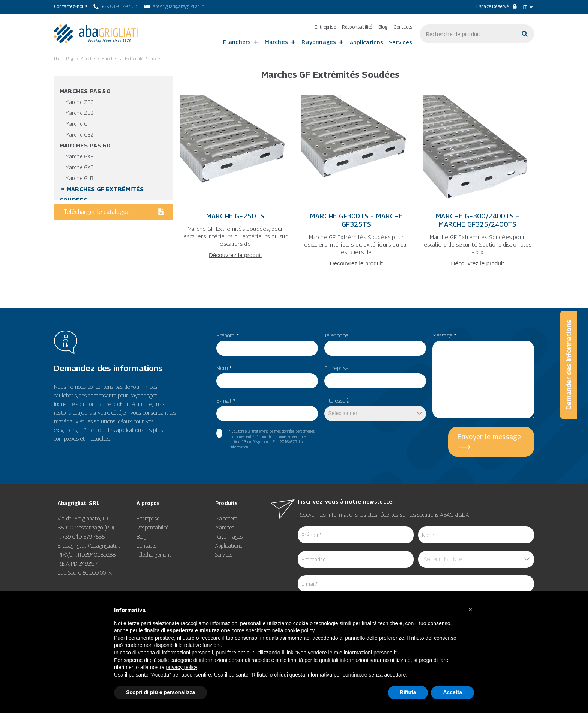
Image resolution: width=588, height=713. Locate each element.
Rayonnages (319, 42)
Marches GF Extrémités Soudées (131, 58)
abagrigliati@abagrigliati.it (91, 545)
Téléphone (336, 335)
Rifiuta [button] (408, 692)
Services (400, 42)
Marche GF (78, 124)
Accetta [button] (452, 692)
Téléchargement (154, 554)
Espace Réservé (496, 6)
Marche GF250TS (235, 216)
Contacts (403, 27)
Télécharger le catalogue (113, 212)
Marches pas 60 (85, 145)
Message (444, 335)
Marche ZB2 (79, 113)
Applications (367, 42)
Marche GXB (79, 167)
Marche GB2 (79, 135)
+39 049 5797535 (84, 536)
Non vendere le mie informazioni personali (346, 653)
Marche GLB (79, 178)
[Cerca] (525, 34)
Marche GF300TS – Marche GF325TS (356, 220)
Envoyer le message (489, 437)
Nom (224, 368)
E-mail (226, 400)
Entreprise (325, 27)
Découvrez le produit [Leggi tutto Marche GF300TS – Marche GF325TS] (356, 263)
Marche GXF (79, 156)
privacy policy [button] (182, 667)
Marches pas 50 (85, 91)
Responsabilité (357, 27)
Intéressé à (337, 400)
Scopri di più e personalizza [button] (160, 692)
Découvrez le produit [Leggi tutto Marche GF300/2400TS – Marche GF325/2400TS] (478, 263)
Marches (277, 42)
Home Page (65, 58)
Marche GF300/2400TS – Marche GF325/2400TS (477, 220)
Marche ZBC (79, 102)
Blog (383, 27)
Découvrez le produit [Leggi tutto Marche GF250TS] (235, 255)
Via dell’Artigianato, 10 (83, 518)
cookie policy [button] (299, 630)
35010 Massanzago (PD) (86, 527)
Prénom (228, 335)
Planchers (237, 42)
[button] (470, 609)
